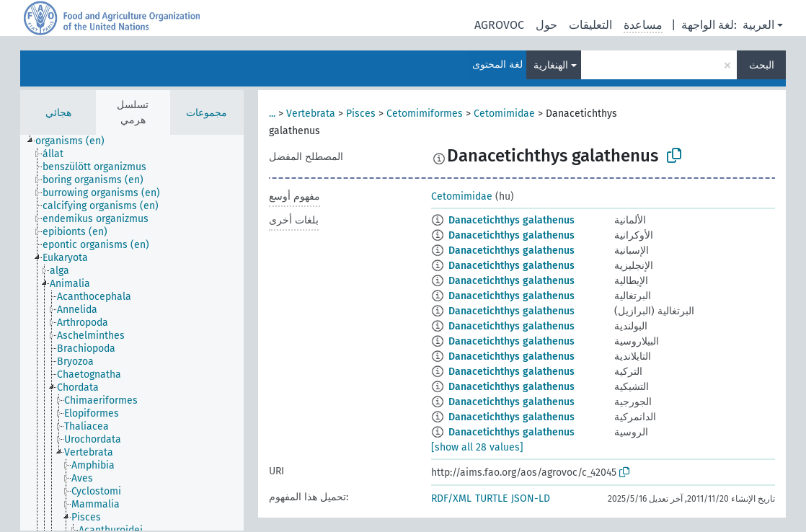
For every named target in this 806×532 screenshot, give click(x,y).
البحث (762, 65)
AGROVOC (499, 25)
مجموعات (207, 113)
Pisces (361, 114)
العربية (758, 25)
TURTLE (491, 498)
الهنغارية (551, 65)
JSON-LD (531, 498)
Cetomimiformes (425, 114)
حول (546, 25)
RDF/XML (451, 498)
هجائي (58, 113)
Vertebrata (311, 114)
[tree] (132, 333)
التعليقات (590, 25)
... (272, 114)
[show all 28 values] (477, 447)
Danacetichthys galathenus (511, 220)
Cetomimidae (504, 114)
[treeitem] (76, 141)
